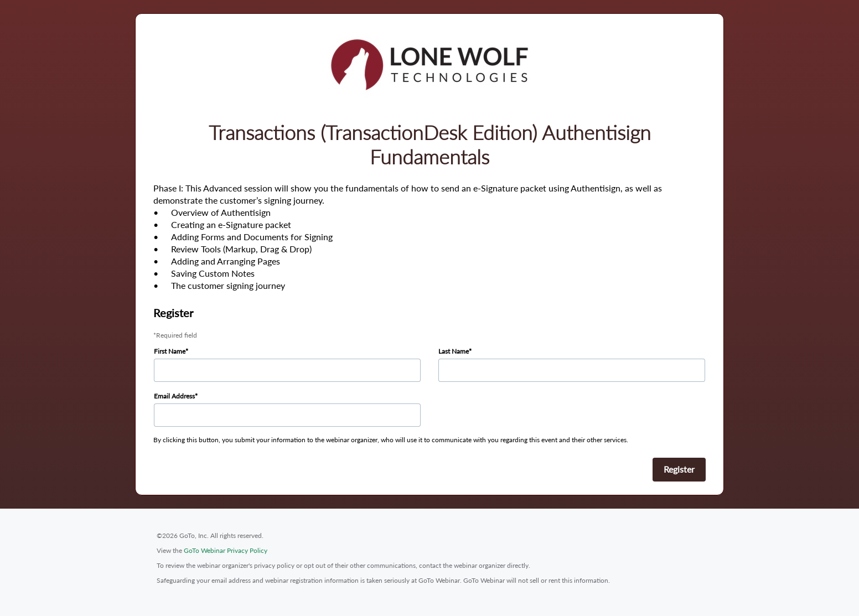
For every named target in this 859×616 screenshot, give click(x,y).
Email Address (174, 396)
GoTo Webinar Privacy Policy (226, 550)
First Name (170, 351)
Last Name (454, 351)
